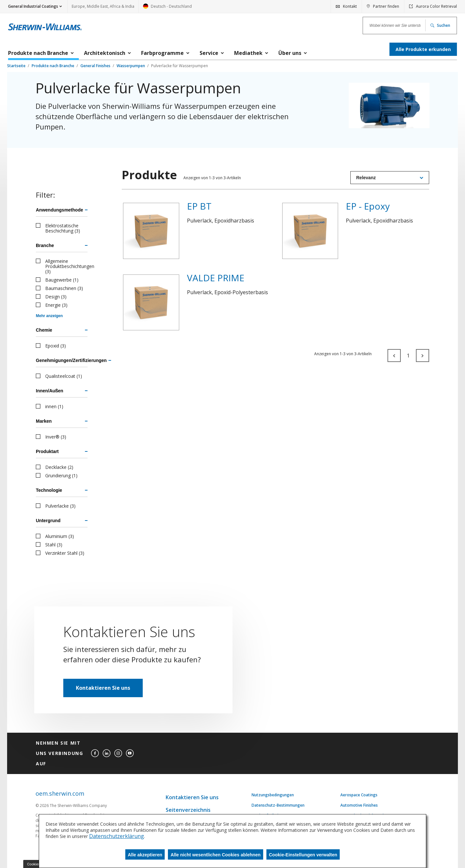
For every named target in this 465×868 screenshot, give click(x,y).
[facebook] (95, 753)
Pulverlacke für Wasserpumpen (180, 66)
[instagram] (118, 753)
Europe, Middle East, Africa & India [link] (103, 6)
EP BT (199, 206)
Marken (44, 421)
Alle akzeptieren (145, 855)
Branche (45, 245)
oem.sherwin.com (60, 794)
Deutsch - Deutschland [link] (167, 8)
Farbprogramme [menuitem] (162, 53)
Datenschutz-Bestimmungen (278, 805)
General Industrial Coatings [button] (33, 6)
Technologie (49, 490)
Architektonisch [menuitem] (105, 53)
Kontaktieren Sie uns (103, 688)
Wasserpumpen (131, 66)
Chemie (44, 330)
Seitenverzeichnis (188, 810)
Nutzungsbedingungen (273, 795)
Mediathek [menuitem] (248, 53)
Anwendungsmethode (59, 210)
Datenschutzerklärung (117, 836)
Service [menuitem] (209, 53)
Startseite (17, 66)
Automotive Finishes (359, 805)
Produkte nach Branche (53, 66)
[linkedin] (107, 753)
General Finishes (96, 66)
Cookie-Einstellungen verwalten (303, 855)
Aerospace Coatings (359, 795)
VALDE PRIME (216, 278)
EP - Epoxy (368, 206)
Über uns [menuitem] (290, 53)
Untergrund (48, 521)
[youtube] (130, 753)
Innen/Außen (50, 391)
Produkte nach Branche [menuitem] (38, 53)
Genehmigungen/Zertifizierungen (62, 360)
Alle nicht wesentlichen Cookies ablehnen (216, 855)
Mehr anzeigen (49, 316)
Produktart (47, 451)
